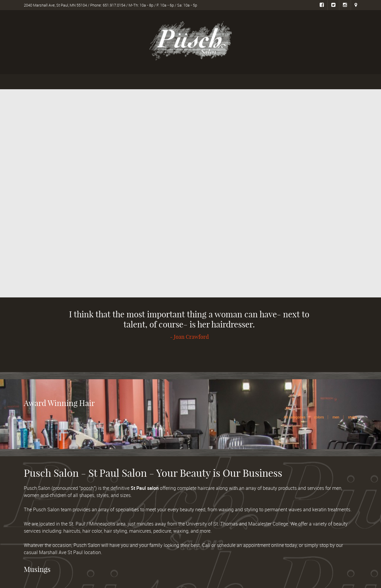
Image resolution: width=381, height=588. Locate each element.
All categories (295, 417)
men (336, 417)
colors (319, 417)
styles (353, 417)
